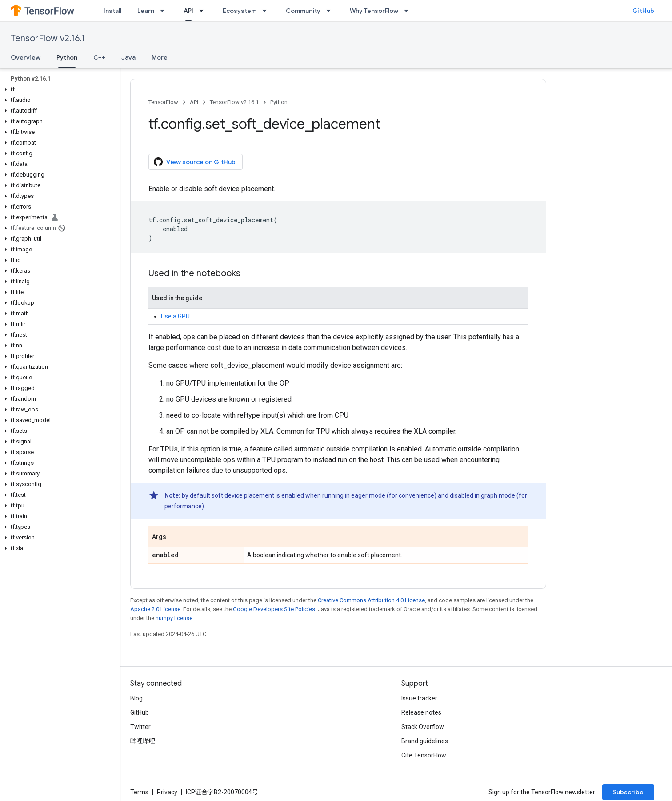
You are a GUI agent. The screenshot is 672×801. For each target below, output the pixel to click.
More (160, 57)
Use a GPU (175, 316)
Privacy (167, 792)
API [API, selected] (188, 11)
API (194, 102)
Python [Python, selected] (67, 57)
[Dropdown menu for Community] (331, 11)
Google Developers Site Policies (274, 609)
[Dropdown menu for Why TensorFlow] (409, 11)
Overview (26, 57)
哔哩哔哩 (143, 741)
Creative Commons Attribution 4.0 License (371, 600)
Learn (146, 11)
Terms (139, 792)
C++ (99, 57)
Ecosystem (240, 11)
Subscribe (628, 792)
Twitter (140, 727)
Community (303, 11)
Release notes (421, 712)
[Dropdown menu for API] (204, 11)
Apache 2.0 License (155, 609)
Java (128, 57)
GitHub (643, 11)
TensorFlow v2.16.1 (48, 38)
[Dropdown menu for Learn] (165, 11)
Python (279, 102)
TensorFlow (163, 102)
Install (112, 11)
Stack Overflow (423, 727)
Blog (136, 698)
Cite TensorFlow (424, 755)
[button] (58, 89)
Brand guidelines (425, 741)
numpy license (174, 618)
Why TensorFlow (374, 11)
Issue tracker (419, 698)
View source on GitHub (195, 162)
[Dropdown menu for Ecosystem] (267, 11)
